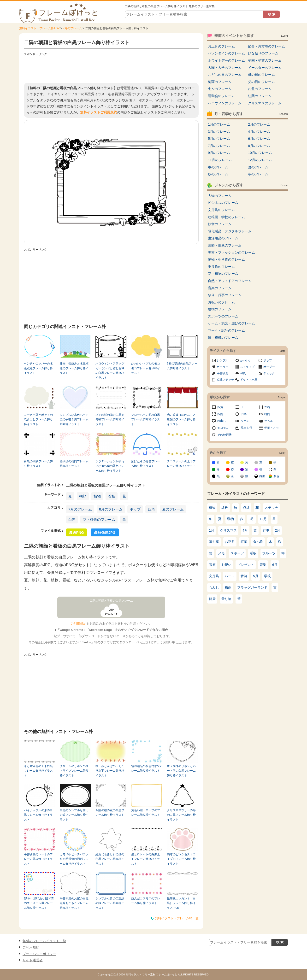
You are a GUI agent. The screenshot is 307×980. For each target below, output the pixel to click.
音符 (244, 576)
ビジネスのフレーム (223, 203)
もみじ (214, 587)
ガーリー (223, 367)
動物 (230, 519)
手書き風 (223, 373)
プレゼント (246, 565)
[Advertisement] (111, 68)
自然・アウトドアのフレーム (230, 281)
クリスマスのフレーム (265, 103)
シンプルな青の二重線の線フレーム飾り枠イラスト (110, 903)
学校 (267, 576)
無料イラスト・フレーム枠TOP (39, 28)
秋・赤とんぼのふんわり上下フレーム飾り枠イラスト (110, 771)
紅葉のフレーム (260, 96)
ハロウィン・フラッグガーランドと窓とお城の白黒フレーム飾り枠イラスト (110, 370)
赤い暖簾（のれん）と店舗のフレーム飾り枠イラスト (181, 420)
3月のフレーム (219, 132)
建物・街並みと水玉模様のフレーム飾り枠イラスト (74, 368)
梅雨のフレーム (220, 82)
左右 (267, 407)
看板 (112, 496)
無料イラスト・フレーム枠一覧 (177, 918)
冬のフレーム (258, 174)
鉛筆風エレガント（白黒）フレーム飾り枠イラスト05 (181, 903)
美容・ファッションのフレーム (231, 252)
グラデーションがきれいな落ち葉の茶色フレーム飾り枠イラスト (110, 466)
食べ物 (258, 542)
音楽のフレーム (220, 288)
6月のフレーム (259, 139)
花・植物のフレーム (99, 519)
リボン (245, 421)
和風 (243, 373)
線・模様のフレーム (223, 338)
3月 (251, 519)
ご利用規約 (79, 624)
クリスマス (228, 530)
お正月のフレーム (221, 46)
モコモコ (223, 428)
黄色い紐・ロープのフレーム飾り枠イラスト (146, 813)
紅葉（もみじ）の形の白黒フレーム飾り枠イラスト (110, 859)
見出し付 (247, 428)
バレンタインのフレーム (226, 53)
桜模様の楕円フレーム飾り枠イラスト (74, 464)
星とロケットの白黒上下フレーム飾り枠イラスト (146, 859)
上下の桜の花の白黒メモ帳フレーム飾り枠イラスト (110, 420)
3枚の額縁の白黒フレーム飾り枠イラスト (182, 366)
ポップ (135, 509)
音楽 (263, 565)
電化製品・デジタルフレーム (230, 231)
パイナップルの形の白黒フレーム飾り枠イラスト (38, 815)
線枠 (225, 508)
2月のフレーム (259, 124)
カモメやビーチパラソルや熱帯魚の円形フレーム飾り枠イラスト (74, 859)
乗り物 (226, 599)
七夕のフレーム (220, 89)
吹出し (222, 421)
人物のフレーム (220, 196)
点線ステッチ (225, 380)
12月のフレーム (260, 160)
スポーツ (237, 553)
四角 (151, 509)
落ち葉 (214, 542)
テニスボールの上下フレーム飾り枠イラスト (181, 464)
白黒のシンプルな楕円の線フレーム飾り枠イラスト (74, 815)
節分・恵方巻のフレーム (266, 46)
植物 (97, 496)
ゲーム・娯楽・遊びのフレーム (231, 323)
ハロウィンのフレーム (225, 103)
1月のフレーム (219, 124)
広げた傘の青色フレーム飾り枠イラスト (146, 464)
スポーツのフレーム (223, 316)
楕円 (267, 414)
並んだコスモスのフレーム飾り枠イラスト (146, 901)
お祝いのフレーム (221, 302)
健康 (212, 599)
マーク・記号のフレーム (226, 330)
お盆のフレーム (260, 89)
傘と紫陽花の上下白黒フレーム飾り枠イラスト (38, 771)
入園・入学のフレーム (225, 68)
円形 (244, 414)
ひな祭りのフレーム (263, 53)
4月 (245, 530)
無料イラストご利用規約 (99, 112)
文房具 (214, 576)
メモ (221, 553)
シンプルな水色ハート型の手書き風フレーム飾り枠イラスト (74, 420)
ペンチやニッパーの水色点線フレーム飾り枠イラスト (38, 368)
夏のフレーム (173, 509)
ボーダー (269, 367)
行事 (266, 530)
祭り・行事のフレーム (225, 295)
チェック (269, 373)
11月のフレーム (220, 160)
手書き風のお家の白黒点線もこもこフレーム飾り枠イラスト (74, 903)
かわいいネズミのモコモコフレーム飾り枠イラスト (146, 368)
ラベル (269, 421)
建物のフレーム (220, 309)
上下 (244, 407)
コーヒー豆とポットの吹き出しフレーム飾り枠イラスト (38, 420)
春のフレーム (218, 167)
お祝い (226, 565)
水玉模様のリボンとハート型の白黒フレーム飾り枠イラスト (181, 771)
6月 (275, 565)
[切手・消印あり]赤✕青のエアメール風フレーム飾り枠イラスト (39, 903)
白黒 (72, 519)
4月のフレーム (259, 132)
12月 (263, 519)
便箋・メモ (272, 428)
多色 (276, 476)
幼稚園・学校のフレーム (226, 217)
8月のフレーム (111, 509)
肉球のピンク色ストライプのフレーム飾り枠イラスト (181, 859)
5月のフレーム (219, 139)
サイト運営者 (33, 960)
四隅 (220, 414)
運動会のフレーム (221, 96)
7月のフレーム (72, 28)
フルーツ (269, 553)
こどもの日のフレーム (225, 75)
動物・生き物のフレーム (226, 259)
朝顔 (83, 496)
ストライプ (247, 367)
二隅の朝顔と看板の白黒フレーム (111, 601)
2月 (278, 530)
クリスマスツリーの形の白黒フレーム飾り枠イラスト (181, 815)
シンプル (223, 360)
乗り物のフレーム (221, 267)
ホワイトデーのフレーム (226, 60)
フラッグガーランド (252, 587)
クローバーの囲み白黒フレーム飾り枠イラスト (146, 420)
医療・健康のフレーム (225, 245)
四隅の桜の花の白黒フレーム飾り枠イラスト (110, 813)
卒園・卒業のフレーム (265, 60)
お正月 (230, 542)
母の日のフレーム (261, 75)
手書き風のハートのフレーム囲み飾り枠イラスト (38, 859)
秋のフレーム (218, 174)
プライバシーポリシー (39, 954)
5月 (256, 576)
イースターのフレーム (265, 68)
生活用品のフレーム (223, 238)
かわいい (246, 360)
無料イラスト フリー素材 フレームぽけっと (151, 974)
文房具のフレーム (221, 210)
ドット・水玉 (249, 380)
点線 (246, 508)
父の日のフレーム (261, 82)
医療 (212, 565)
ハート (230, 576)
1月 (212, 530)
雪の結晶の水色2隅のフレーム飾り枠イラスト (146, 768)
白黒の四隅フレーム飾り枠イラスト (38, 464)
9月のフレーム (219, 153)
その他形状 (224, 435)
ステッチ (271, 508)
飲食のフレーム (220, 224)
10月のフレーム (260, 153)
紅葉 (244, 542)
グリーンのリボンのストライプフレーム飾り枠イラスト (74, 771)
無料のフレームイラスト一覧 (44, 941)
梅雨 (228, 587)
